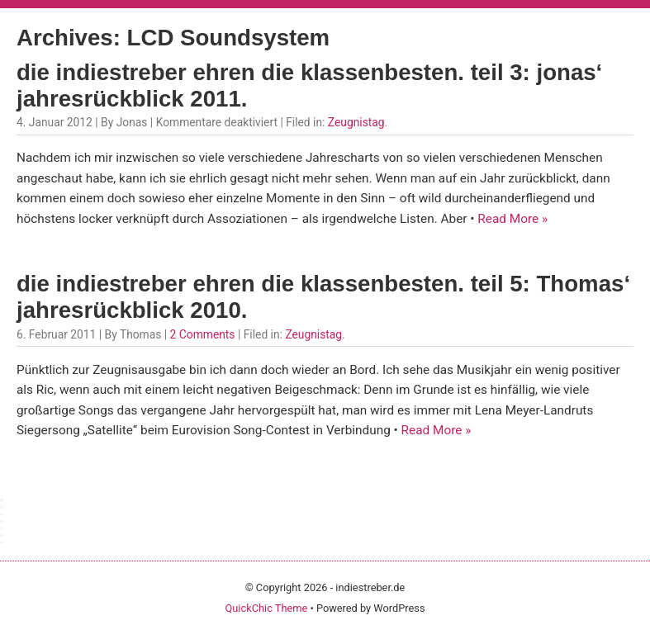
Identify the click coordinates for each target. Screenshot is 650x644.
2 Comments (203, 334)
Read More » (512, 219)
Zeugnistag (356, 122)
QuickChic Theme (266, 608)
